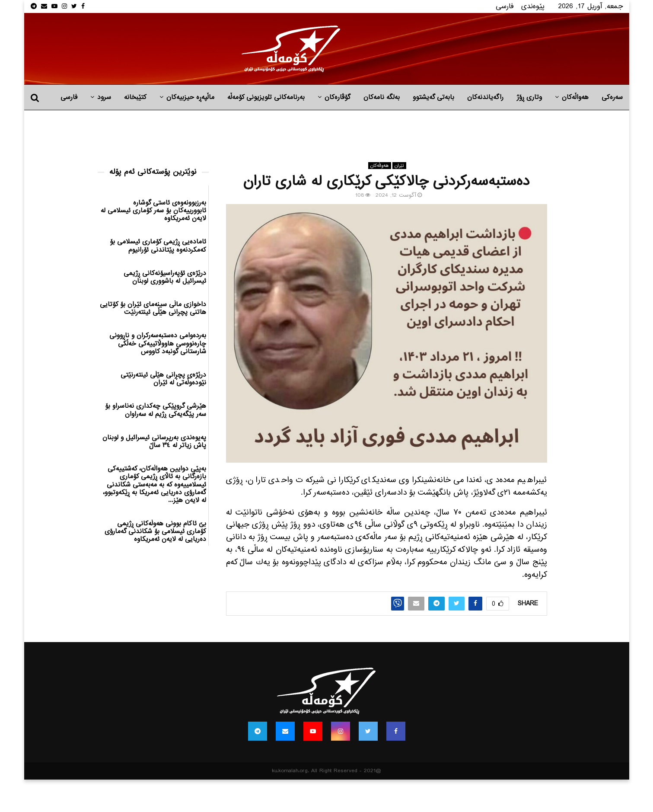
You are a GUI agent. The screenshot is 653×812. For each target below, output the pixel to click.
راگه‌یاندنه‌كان (485, 97)
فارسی (505, 6)
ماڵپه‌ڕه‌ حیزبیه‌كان (190, 97)
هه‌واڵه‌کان (575, 97)
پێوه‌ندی (533, 6)
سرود (104, 97)
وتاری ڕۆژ (529, 97)
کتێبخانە (135, 97)
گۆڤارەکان (338, 97)
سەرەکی (612, 97)
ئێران (399, 166)
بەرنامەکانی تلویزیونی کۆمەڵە (266, 97)
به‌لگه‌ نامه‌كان (382, 97)
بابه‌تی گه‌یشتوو (433, 97)
